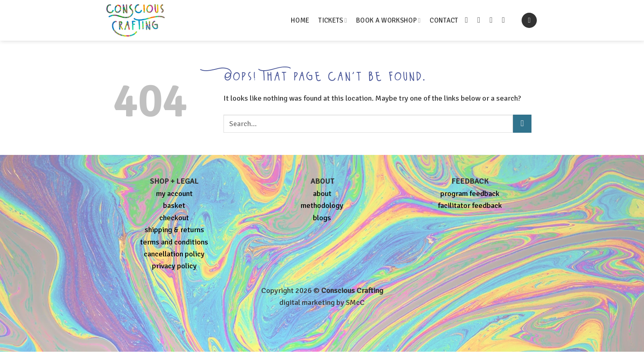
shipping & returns (174, 230)
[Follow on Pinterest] (506, 20)
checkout (174, 218)
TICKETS (333, 20)
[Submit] (522, 124)
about (322, 194)
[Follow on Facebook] (469, 20)
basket (174, 205)
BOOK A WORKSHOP (388, 20)
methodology (322, 205)
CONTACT (444, 20)
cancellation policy (174, 254)
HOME (300, 20)
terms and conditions (174, 242)
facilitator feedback (470, 205)
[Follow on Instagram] (481, 20)
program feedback (470, 194)
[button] (529, 20)
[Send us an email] (493, 20)
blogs (322, 218)
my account (174, 194)
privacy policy (174, 266)
